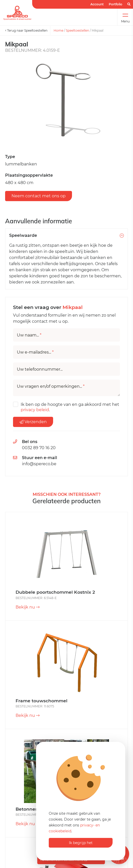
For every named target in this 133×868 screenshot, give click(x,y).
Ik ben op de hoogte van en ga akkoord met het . (70, 407)
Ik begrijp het (81, 843)
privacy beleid (35, 410)
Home (58, 30)
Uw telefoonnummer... (40, 369)
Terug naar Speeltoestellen (26, 30)
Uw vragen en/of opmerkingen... (51, 386)
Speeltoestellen (77, 30)
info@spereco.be (39, 464)
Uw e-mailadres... (35, 352)
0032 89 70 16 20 (39, 448)
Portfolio (116, 4)
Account (97, 4)
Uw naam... (29, 335)
